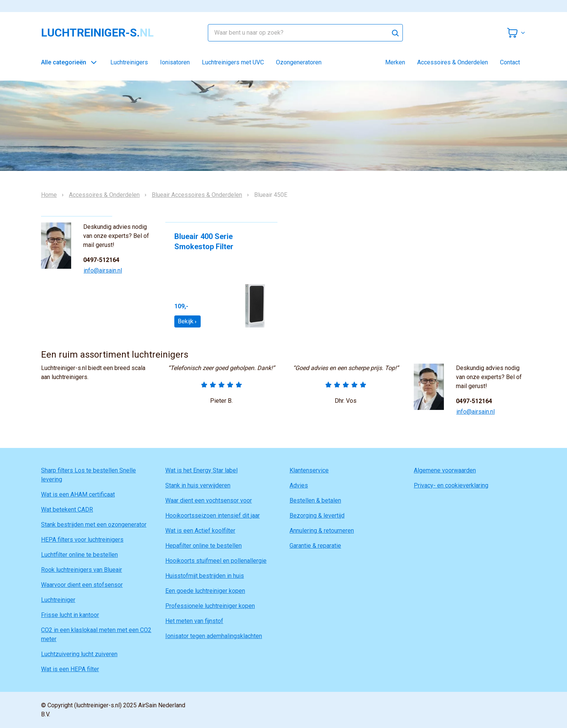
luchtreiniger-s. (97, 33)
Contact (510, 62)
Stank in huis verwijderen (198, 485)
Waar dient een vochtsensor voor (209, 500)
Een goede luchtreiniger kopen (205, 591)
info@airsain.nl (103, 270)
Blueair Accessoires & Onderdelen (197, 195)
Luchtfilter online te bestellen (79, 555)
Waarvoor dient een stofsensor (82, 585)
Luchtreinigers (129, 62)
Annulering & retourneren (322, 531)
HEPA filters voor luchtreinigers (82, 540)
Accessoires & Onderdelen (453, 62)
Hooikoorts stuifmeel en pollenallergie (216, 561)
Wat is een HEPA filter (70, 669)
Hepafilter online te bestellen (203, 546)
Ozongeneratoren (299, 62)
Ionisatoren (175, 62)
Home (49, 195)
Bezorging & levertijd (317, 516)
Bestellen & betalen (315, 500)
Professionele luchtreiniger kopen (210, 606)
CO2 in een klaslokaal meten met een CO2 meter (96, 634)
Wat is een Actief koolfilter (200, 531)
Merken (395, 62)
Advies (299, 485)
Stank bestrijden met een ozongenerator (94, 525)
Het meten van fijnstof (194, 621)
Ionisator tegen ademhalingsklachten (214, 636)
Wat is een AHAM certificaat (78, 494)
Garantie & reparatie (315, 546)
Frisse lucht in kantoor (70, 615)
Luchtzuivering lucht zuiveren (79, 654)
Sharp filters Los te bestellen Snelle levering (88, 475)
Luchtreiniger (58, 600)
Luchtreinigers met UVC (233, 62)
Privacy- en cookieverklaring (451, 485)
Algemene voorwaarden (445, 470)
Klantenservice (309, 470)
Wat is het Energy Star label (201, 470)
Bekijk (187, 321)
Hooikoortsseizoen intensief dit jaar (213, 516)
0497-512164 (101, 260)
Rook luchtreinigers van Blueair (82, 570)
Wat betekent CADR (67, 509)
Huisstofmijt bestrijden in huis (205, 576)
